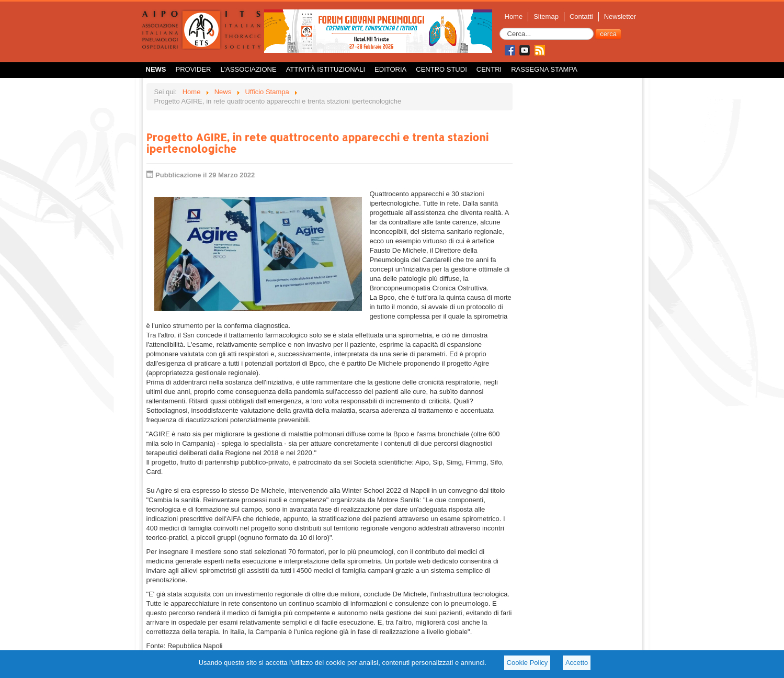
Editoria (390, 69)
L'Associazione (248, 69)
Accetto (577, 663)
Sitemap (546, 16)
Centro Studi (441, 69)
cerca (608, 34)
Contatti (581, 16)
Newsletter (620, 16)
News (156, 69)
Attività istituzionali (326, 69)
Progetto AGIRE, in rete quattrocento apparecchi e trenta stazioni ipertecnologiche (318, 143)
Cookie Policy (527, 663)
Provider (194, 69)
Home (514, 16)
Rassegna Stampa (544, 69)
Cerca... (500, 28)
